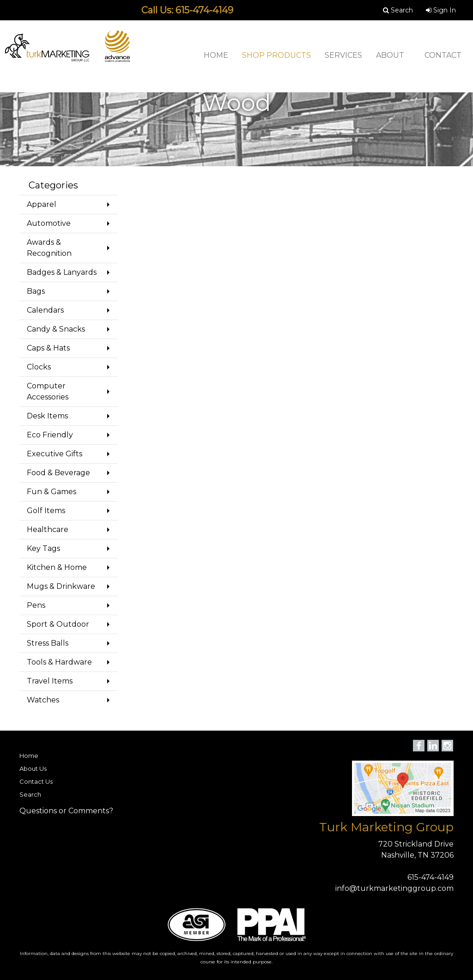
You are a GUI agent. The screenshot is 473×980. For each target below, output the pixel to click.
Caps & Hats (48, 348)
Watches (43, 700)
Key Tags (43, 548)
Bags (36, 291)
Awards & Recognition (49, 248)
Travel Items (50, 681)
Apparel (42, 204)
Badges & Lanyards (62, 272)
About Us (33, 768)
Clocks (39, 367)
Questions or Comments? (66, 811)
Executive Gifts (55, 454)
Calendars (45, 310)
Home (29, 756)
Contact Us (36, 781)
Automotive (49, 223)
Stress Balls (48, 643)
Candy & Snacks (56, 329)
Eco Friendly (50, 435)
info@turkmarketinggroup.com (394, 888)
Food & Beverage (58, 473)
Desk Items (47, 416)
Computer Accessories (48, 391)
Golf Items (46, 511)
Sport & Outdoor (58, 624)
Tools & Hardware (59, 662)
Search (30, 794)
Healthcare (48, 529)
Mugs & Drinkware (61, 586)
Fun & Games (52, 492)
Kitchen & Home (57, 567)
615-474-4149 (431, 877)
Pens (36, 605)
